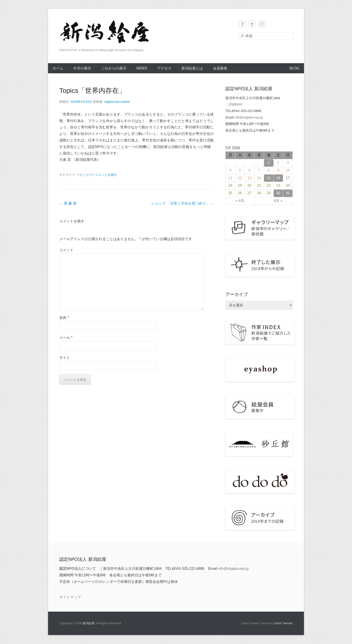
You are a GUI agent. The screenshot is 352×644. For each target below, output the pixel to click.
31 (288, 193)
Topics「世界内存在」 (92, 91)
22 (269, 185)
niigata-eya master (117, 102)
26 (240, 193)
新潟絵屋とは (192, 68)
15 (269, 178)
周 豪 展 (68, 203)
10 (288, 170)
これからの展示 (114, 68)
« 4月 (240, 201)
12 (240, 178)
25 (230, 193)
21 (259, 185)
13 (249, 178)
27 (249, 193)
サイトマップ (70, 597)
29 (269, 193)
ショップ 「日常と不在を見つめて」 (183, 203)
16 (278, 178)
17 (288, 178)
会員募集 (220, 68)
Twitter (252, 24)
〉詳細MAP (234, 104)
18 (230, 185)
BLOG (295, 68)
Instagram (262, 24)
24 (288, 185)
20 (249, 185)
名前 (64, 318)
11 (230, 178)
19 (240, 185)
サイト (65, 358)
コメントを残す (106, 175)
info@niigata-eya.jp (249, 117)
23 (278, 185)
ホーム (58, 68)
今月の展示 (82, 68)
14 (259, 178)
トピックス (85, 175)
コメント (66, 250)
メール (66, 338)
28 (259, 193)
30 (278, 193)
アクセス (164, 68)
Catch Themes (283, 623)
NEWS (142, 68)
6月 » (278, 201)
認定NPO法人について (78, 569)
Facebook (243, 24)
